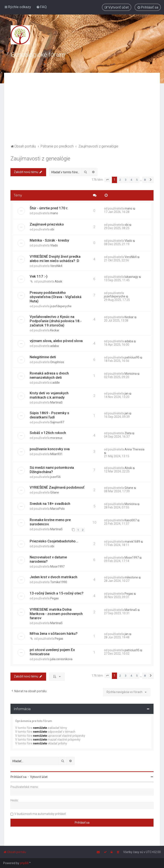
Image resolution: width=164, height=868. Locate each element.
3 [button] (126, 180)
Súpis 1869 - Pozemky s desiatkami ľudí (49, 415)
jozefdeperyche (61, 306)
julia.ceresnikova (61, 659)
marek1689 (132, 542)
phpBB (24, 863)
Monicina (131, 374)
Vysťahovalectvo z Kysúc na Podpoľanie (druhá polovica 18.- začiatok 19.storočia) (56, 321)
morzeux (56, 438)
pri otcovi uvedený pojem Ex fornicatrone (52, 652)
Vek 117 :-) (39, 276)
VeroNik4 (56, 266)
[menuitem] (42, 7)
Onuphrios (57, 362)
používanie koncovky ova (50, 449)
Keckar (55, 330)
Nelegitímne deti (43, 357)
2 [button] (120, 180)
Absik (58, 281)
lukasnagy (131, 277)
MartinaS (56, 402)
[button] (107, 180)
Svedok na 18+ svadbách (50, 504)
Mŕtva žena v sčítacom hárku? (54, 634)
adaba (54, 346)
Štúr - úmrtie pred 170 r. (49, 208)
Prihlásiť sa (18, 777)
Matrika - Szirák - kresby (49, 240)
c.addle (55, 383)
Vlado (54, 245)
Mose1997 (57, 567)
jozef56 (55, 477)
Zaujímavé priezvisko (47, 224)
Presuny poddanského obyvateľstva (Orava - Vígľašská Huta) (56, 297)
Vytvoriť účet (39, 777)
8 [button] (145, 180)
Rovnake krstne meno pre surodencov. (50, 522)
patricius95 (132, 357)
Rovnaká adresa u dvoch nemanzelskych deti (49, 375)
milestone (131, 577)
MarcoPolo (57, 509)
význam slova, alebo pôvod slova (56, 341)
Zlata (128, 433)
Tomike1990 (59, 582)
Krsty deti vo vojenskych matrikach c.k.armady (49, 395)
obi (52, 229)
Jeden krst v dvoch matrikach (53, 577)
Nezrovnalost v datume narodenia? (48, 559)
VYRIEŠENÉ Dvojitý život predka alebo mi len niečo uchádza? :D (55, 259)
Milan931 (56, 454)
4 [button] (131, 180)
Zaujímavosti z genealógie (40, 159)
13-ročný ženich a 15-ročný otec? (57, 593)
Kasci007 (131, 520)
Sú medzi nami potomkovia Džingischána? (52, 470)
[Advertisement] (82, 111)
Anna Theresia (134, 449)
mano (54, 213)
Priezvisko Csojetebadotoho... (54, 541)
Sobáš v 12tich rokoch (48, 433)
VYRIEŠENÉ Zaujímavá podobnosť (57, 487)
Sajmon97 (57, 422)
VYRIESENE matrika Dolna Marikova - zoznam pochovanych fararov (56, 614)
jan (127, 393)
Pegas (54, 598)
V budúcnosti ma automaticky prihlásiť (40, 814)
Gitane (55, 492)
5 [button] (137, 180)
